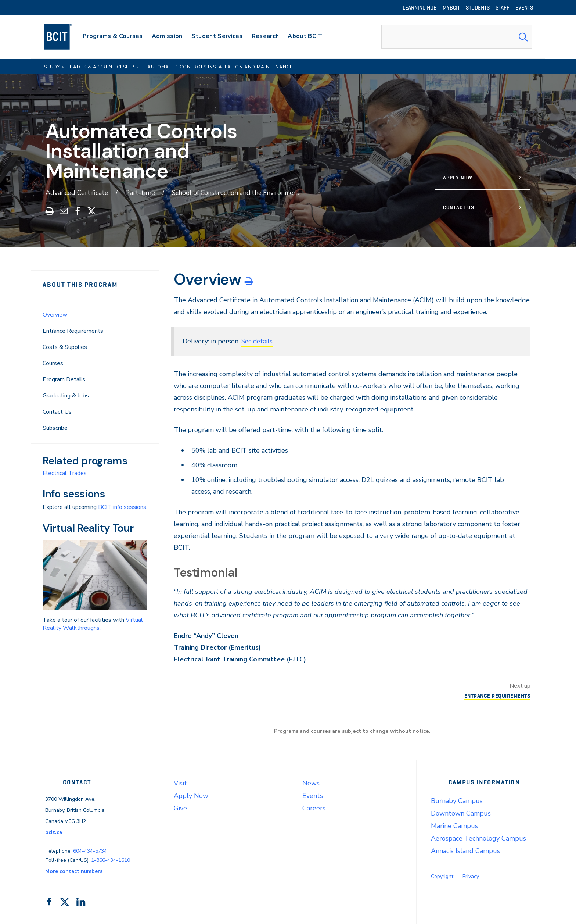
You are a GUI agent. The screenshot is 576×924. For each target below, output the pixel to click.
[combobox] (457, 37)
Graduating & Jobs (66, 395)
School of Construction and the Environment (239, 193)
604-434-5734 (90, 851)
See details (258, 341)
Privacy (471, 876)
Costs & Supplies (65, 347)
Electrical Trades (65, 473)
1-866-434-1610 (111, 860)
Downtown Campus (461, 813)
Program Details (64, 379)
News (311, 783)
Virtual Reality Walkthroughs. (93, 624)
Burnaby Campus (457, 800)
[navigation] (65, 37)
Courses (53, 363)
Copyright (442, 876)
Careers (314, 808)
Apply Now (458, 178)
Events (313, 795)
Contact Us (459, 207)
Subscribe (55, 428)
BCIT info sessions (122, 507)
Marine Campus (454, 825)
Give (180, 808)
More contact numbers (74, 871)
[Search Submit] (523, 37)
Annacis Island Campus (465, 850)
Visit (180, 783)
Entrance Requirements (73, 331)
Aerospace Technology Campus (478, 838)
